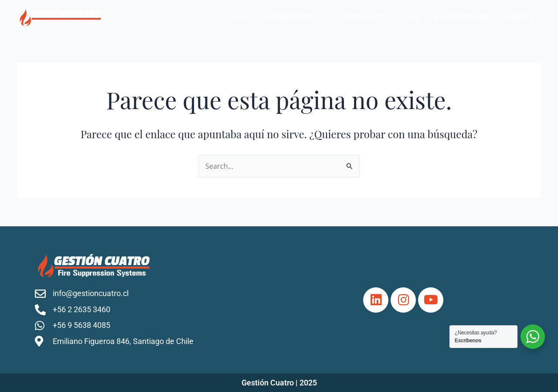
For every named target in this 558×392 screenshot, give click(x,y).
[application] (320, 17)
